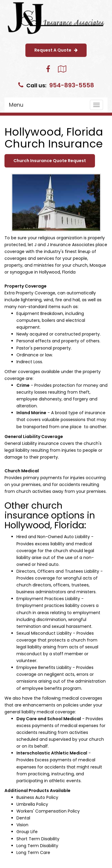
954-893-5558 (72, 85)
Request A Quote (56, 50)
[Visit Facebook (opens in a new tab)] (48, 69)
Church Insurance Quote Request (50, 161)
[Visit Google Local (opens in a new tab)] (62, 69)
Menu (16, 105)
